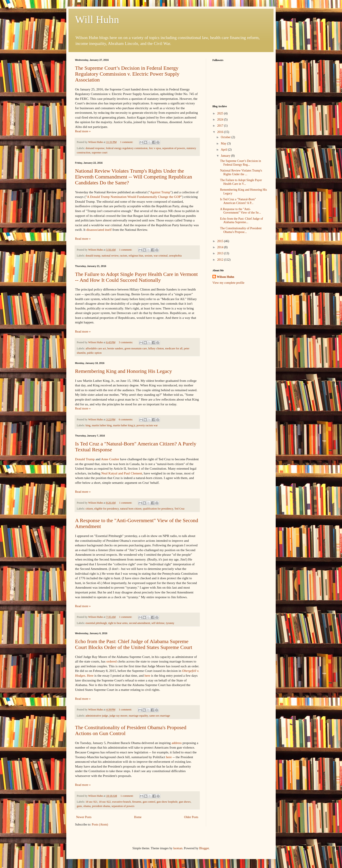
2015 (221, 241)
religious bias (136, 256)
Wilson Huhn (226, 277)
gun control (149, 802)
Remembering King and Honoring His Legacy (124, 371)
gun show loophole (167, 802)
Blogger (204, 848)
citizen (89, 509)
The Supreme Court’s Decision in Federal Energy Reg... (240, 163)
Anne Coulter (110, 459)
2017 (221, 126)
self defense (158, 623)
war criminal (161, 256)
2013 (221, 253)
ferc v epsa (155, 148)
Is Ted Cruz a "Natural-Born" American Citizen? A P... (238, 201)
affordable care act (96, 348)
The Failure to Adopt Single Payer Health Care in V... (241, 182)
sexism (148, 256)
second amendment (139, 623)
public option (94, 353)
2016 (221, 132)
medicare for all (174, 348)
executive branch (121, 802)
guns (79, 806)
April (224, 150)
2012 (221, 260)
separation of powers (174, 148)
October (226, 137)
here (147, 675)
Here (90, 675)
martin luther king (102, 425)
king (88, 425)
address (177, 743)
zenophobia (175, 256)
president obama (101, 806)
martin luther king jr (124, 425)
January (226, 156)
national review (110, 256)
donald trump (93, 256)
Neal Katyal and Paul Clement (122, 473)
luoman (178, 848)
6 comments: (126, 420)
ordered (112, 661)
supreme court (100, 153)
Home (138, 817)
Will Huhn (97, 20)
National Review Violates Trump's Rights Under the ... (241, 172)
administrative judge (97, 716)
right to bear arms (118, 623)
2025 (221, 113)
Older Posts (191, 817)
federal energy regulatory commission (127, 148)
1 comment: (127, 142)
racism (124, 256)
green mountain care (136, 348)
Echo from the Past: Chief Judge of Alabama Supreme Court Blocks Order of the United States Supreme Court (134, 644)
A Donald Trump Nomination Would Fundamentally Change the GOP (134, 197)
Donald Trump (85, 459)
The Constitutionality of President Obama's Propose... (241, 230)
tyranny (170, 623)
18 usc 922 (105, 802)
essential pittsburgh (96, 623)
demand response (95, 148)
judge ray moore (119, 716)
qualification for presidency (158, 509)
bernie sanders (115, 348)
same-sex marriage (160, 716)
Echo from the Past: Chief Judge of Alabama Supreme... (242, 221)
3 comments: (126, 342)
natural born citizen (131, 509)
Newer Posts (84, 817)
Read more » (83, 131)
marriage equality (139, 716)
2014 (221, 247)
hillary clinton (156, 348)
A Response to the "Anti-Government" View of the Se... (240, 211)
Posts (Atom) (100, 825)
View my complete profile (228, 283)
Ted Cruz (180, 509)
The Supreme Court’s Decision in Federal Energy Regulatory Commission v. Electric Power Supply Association (127, 74)
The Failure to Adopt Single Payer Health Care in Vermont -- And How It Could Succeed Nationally (136, 277)
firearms (137, 802)
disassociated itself (99, 230)
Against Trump (160, 192)
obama (87, 806)
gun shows (185, 802)
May (224, 144)
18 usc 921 (91, 802)
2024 (221, 120)
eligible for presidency (106, 509)
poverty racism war (147, 425)
